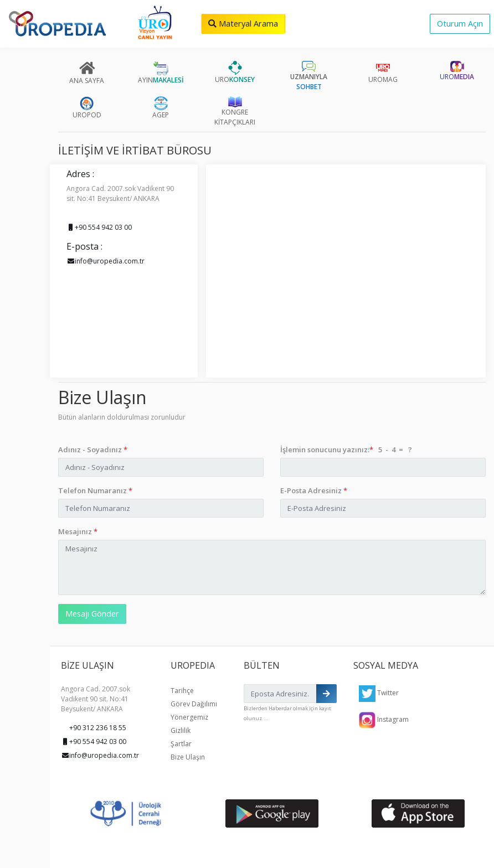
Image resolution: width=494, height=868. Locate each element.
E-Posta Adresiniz (314, 490)
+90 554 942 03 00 (99, 227)
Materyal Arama (243, 23)
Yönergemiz (189, 717)
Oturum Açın (460, 23)
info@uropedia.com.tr (106, 261)
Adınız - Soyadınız (93, 449)
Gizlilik (181, 730)
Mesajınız (78, 531)
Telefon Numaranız (95, 490)
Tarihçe (182, 691)
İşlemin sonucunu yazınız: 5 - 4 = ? (346, 449)
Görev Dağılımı (194, 704)
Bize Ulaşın (188, 757)
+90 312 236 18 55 (98, 728)
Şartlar (181, 744)
